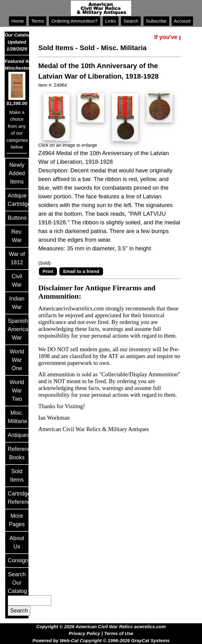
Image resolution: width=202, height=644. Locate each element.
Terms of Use (118, 633)
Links (111, 21)
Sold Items (56, 48)
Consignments (26, 560)
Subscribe (156, 21)
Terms (38, 21)
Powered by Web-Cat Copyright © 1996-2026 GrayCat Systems (101, 640)
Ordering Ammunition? (75, 21)
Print (48, 271)
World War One (17, 360)
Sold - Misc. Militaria (113, 48)
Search (131, 21)
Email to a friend (81, 271)
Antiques (19, 435)
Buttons (17, 218)
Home (18, 21)
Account (183, 21)
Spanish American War (19, 329)
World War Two (17, 391)
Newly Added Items (17, 173)
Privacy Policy (84, 633)
